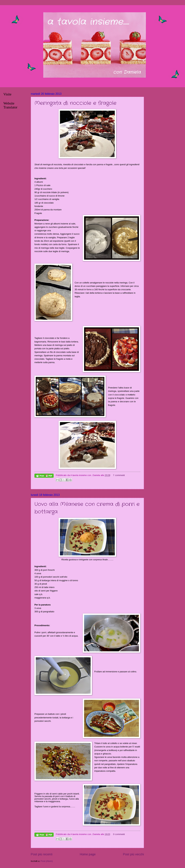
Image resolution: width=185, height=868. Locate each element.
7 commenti (119, 475)
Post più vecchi (133, 854)
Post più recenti (42, 854)
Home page (88, 854)
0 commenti (119, 834)
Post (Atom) (47, 861)
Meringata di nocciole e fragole (75, 103)
